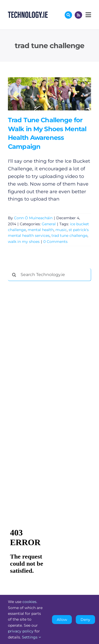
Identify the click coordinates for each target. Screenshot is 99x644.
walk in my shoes (24, 242)
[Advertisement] (48, 365)
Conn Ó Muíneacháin (33, 218)
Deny (85, 620)
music (61, 230)
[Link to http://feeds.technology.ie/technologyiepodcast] (78, 15)
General (49, 224)
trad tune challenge (69, 236)
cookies (29, 602)
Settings (31, 637)
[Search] (14, 275)
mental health (41, 230)
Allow (62, 620)
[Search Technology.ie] (49, 275)
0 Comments (55, 242)
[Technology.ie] (28, 14)
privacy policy (21, 631)
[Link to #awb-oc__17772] (68, 15)
